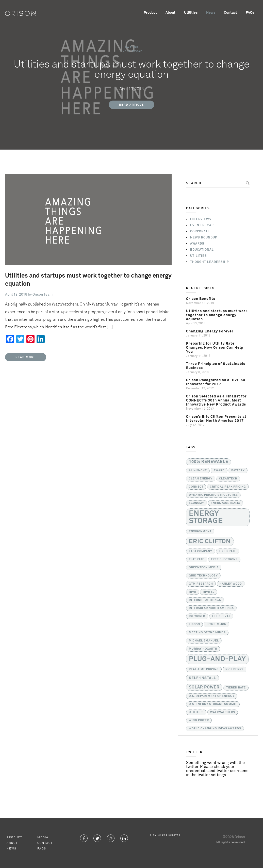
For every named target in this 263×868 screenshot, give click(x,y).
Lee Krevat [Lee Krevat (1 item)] (221, 616)
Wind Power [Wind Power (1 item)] (199, 720)
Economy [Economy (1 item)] (196, 503)
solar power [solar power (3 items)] (204, 687)
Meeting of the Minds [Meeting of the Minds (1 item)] (207, 633)
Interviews (201, 219)
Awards (132, 47)
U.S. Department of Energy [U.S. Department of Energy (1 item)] (212, 696)
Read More (26, 357)
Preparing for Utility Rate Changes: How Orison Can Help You (215, 348)
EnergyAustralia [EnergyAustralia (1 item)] (225, 503)
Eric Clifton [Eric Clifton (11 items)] (210, 541)
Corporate (200, 232)
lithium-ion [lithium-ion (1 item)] (217, 624)
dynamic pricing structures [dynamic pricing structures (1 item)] (213, 495)
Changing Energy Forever (210, 331)
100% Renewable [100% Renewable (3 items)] (209, 462)
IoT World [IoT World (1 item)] (197, 616)
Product (150, 13)
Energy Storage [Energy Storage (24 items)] (206, 517)
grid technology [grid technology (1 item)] (203, 576)
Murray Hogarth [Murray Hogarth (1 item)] (203, 649)
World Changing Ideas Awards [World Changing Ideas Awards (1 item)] (215, 729)
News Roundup (204, 238)
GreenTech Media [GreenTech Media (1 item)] (204, 568)
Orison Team (43, 295)
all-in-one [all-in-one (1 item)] (198, 471)
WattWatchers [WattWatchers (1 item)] (223, 712)
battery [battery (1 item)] (238, 471)
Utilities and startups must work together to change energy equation (217, 315)
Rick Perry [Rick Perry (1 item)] (234, 669)
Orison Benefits (201, 299)
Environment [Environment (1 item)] (200, 532)
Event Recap (131, 51)
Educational (202, 250)
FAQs (250, 13)
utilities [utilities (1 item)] (196, 712)
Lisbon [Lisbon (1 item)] (194, 624)
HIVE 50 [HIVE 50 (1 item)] (209, 592)
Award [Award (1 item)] (219, 471)
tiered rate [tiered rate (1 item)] (236, 688)
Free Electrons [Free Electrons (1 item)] (224, 559)
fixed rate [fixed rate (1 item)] (228, 551)
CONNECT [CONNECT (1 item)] (196, 487)
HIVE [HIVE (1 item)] (193, 592)
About (170, 13)
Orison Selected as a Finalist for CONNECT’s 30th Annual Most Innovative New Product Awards (216, 400)
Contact (231, 13)
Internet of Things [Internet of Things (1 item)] (205, 600)
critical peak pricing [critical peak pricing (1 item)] (228, 487)
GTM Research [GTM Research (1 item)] (201, 584)
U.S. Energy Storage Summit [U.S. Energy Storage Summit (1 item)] (213, 704)
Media (43, 837)
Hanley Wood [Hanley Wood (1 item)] (231, 584)
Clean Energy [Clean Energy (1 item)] (201, 479)
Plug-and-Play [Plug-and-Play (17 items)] (217, 659)
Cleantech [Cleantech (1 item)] (228, 479)
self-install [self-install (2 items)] (202, 678)
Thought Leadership (209, 262)
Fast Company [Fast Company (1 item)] (201, 551)
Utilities (191, 13)
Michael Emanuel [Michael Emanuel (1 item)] (204, 641)
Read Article (131, 105)
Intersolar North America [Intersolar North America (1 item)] (211, 608)
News (211, 13)
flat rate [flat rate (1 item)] (197, 559)
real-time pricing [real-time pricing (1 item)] (204, 669)
